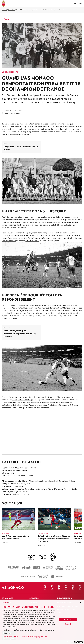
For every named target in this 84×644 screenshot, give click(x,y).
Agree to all (68, 620)
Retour (6, 19)
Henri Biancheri (9, 241)
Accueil (4, 10)
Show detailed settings (10, 637)
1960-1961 (15, 127)
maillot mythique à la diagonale (54, 129)
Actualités (11, 10)
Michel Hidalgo (75, 238)
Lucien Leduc (64, 217)
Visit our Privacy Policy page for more (34, 637)
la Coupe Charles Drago (22, 400)
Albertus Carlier (32, 241)
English (6, 603)
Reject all (68, 624)
